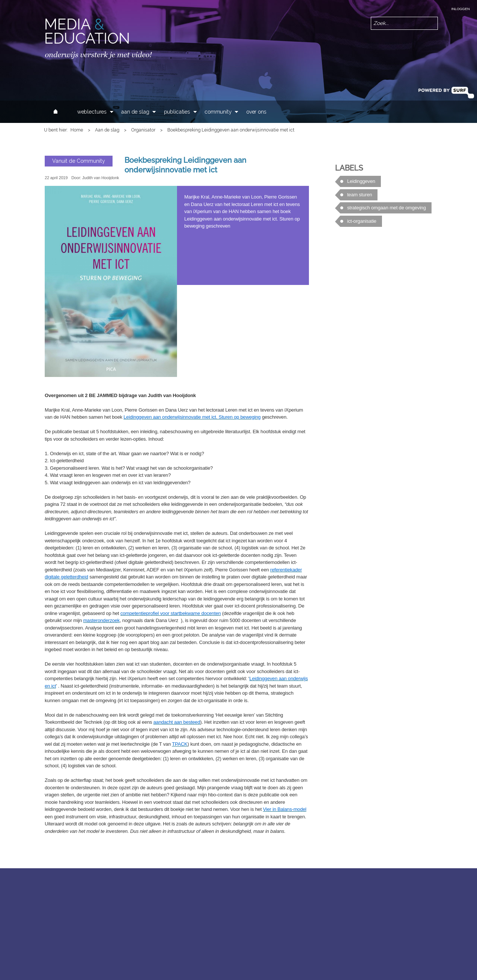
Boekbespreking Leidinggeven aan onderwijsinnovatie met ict (185, 165)
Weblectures (92, 112)
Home (77, 130)
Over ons (256, 112)
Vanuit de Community (79, 161)
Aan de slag (135, 112)
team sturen (359, 195)
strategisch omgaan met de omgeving (386, 208)
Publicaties (177, 112)
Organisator (143, 130)
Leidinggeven (361, 181)
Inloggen (460, 9)
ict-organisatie (362, 221)
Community (218, 112)
